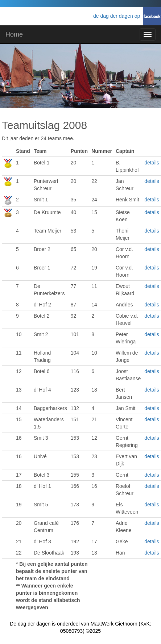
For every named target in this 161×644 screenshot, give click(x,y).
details (152, 163)
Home (14, 34)
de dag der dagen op (118, 16)
